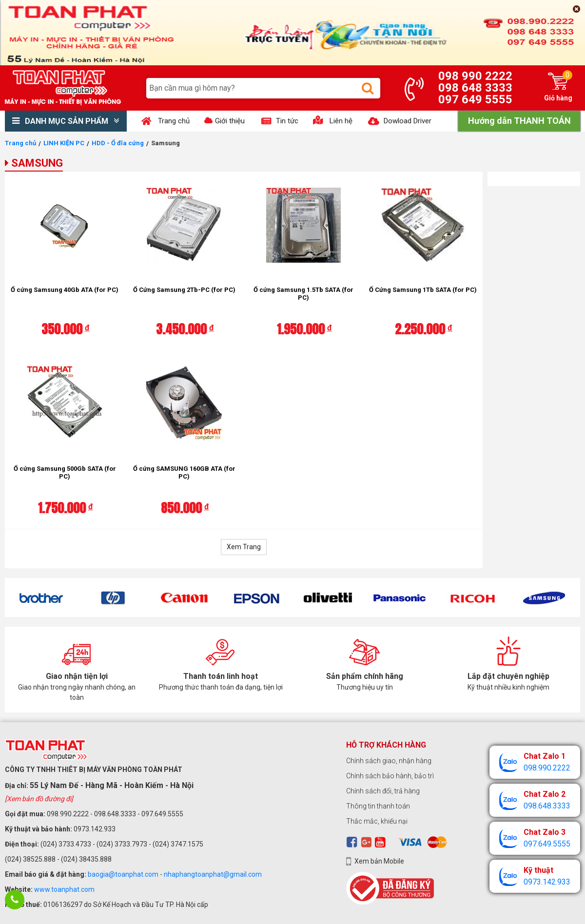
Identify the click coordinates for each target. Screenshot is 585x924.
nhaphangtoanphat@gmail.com (213, 874)
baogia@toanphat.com (123, 874)
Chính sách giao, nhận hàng (389, 761)
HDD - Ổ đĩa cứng (118, 143)
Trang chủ (20, 143)
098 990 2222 (475, 76)
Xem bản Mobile (379, 861)
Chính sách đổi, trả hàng (383, 791)
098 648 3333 (475, 88)
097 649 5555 (475, 99)
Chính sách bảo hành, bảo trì (390, 776)
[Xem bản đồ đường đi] (39, 799)
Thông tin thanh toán (378, 806)
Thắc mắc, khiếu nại (377, 821)
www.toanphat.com (64, 889)
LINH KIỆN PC (64, 143)
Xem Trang (244, 547)
